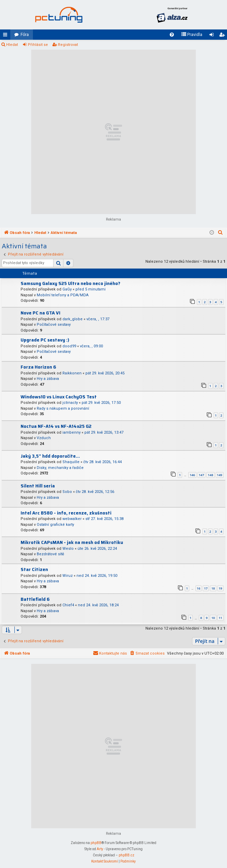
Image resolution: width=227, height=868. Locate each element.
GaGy (67, 289)
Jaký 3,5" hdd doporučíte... (50, 456)
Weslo (68, 549)
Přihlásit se (38, 45)
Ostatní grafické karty (55, 525)
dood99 (69, 346)
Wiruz (68, 576)
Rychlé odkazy (7, 36)
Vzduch (44, 438)
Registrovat (68, 45)
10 (213, 618)
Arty (100, 849)
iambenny (71, 432)
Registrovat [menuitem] (223, 36)
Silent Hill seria (38, 486)
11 (220, 618)
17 (206, 588)
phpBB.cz (127, 855)
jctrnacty (70, 403)
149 (220, 475)
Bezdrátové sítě (50, 554)
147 (201, 475)
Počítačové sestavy (54, 325)
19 (220, 588)
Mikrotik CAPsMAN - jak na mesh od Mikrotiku (72, 542)
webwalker (72, 519)
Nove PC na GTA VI (40, 313)
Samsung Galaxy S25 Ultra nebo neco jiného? (70, 283)
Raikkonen (72, 373)
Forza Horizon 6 (38, 367)
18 (213, 588)
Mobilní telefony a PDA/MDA (63, 295)
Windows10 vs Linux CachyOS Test (59, 397)
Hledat (12, 45)
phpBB (96, 843)
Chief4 (68, 605)
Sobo (67, 492)
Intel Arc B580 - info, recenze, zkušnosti (66, 513)
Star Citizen (34, 569)
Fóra (25, 35)
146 (192, 475)
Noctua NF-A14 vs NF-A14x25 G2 (56, 426)
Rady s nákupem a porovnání (63, 408)
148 (210, 475)
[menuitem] (172, 35)
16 (199, 588)
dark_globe (73, 319)
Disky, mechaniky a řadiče (60, 468)
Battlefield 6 (35, 599)
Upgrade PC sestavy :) (45, 340)
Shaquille (71, 462)
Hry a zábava (48, 379)
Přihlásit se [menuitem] (213, 36)
